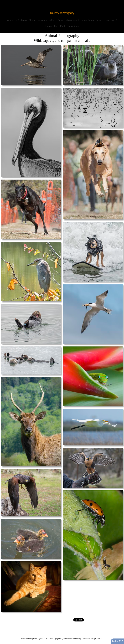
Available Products (92, 20)
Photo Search (72, 20)
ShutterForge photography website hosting (64, 638)
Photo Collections (69, 26)
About (60, 20)
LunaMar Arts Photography (62, 13)
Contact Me (52, 26)
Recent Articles (46, 20)
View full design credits (93, 638)
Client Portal (111, 20)
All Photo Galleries (26, 20)
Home (10, 20)
